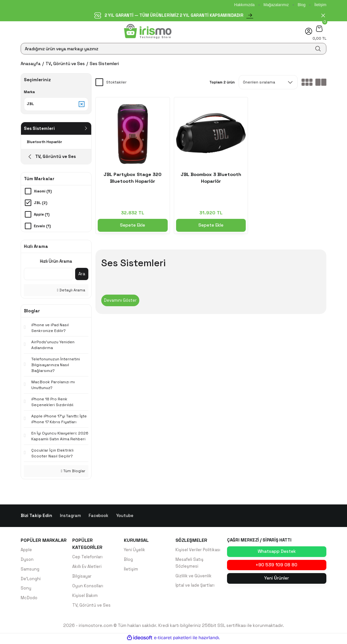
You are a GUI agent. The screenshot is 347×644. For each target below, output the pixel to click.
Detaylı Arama (71, 291)
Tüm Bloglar (73, 472)
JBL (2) (41, 203)
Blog (302, 5)
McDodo (30, 600)
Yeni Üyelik (135, 551)
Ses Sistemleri (104, 64)
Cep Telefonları (88, 558)
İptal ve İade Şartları (196, 587)
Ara (82, 274)
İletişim (320, 5)
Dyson (27, 560)
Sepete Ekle (133, 225)
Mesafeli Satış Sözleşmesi (190, 564)
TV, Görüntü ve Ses (92, 607)
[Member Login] (309, 31)
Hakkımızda (244, 5)
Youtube (125, 516)
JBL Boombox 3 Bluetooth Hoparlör (211, 178)
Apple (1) (42, 215)
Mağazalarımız (276, 5)
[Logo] (148, 31)
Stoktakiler (116, 82)
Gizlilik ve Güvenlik (193, 577)
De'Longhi (31, 580)
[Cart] (319, 29)
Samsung (30, 570)
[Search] (173, 49)
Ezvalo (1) (42, 227)
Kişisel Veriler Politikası (198, 551)
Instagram (70, 516)
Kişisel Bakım (85, 597)
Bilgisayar (82, 577)
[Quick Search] (49, 275)
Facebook (99, 516)
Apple (27, 551)
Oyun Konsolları (88, 587)
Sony (26, 590)
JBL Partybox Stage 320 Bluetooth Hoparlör (133, 178)
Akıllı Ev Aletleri (87, 568)
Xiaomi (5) (43, 192)
